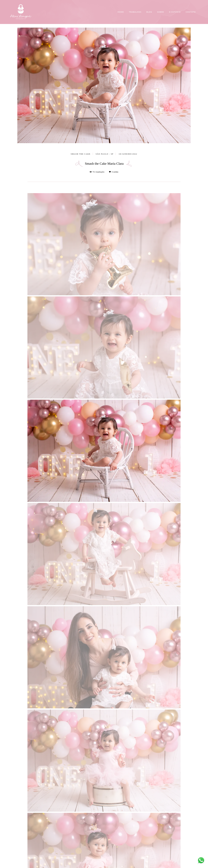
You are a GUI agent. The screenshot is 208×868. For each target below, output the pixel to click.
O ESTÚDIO (175, 12)
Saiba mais (48, 849)
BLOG (149, 12)
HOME (121, 12)
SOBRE (161, 12)
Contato (157, 855)
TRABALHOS (135, 12)
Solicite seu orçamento (175, 329)
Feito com (104, 866)
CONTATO (191, 12)
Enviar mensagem (160, 830)
